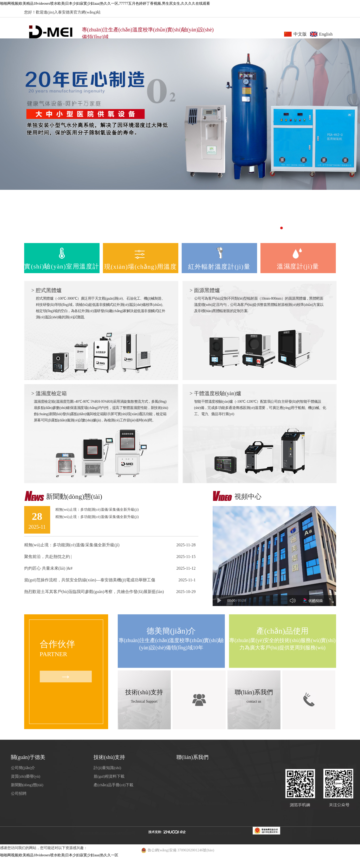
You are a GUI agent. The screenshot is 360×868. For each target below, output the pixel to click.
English (326, 34)
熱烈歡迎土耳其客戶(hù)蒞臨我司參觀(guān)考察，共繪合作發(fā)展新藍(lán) (94, 592)
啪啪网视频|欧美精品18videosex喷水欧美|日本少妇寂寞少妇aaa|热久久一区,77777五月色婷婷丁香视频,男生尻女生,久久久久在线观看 (105, 4)
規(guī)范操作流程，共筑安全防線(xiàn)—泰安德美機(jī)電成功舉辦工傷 (90, 580)
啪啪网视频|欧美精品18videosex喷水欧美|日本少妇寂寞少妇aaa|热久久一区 (59, 855)
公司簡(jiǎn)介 (23, 768)
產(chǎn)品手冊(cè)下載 (113, 785)
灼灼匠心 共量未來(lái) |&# (48, 568)
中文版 (300, 34)
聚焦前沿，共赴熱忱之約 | (48, 557)
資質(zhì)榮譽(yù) (26, 776)
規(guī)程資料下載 (109, 776)
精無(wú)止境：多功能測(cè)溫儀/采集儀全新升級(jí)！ (72, 545)
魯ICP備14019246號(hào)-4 (220, 833)
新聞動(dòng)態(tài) (27, 785)
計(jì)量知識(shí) (107, 768)
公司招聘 (19, 793)
